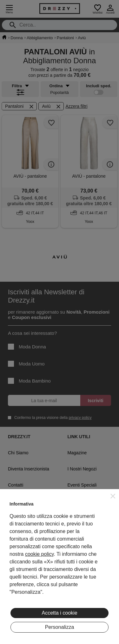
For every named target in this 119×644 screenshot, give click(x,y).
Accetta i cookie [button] (59, 613)
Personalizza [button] (60, 627)
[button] (113, 496)
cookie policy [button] (39, 554)
